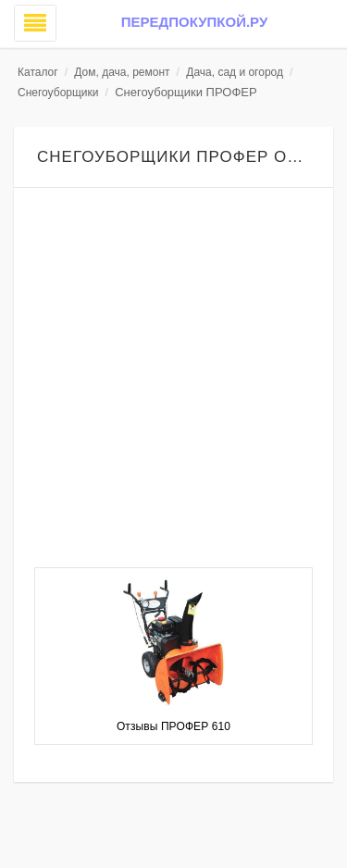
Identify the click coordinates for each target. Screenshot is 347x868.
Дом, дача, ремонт (122, 72)
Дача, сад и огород (235, 72)
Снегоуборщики (58, 93)
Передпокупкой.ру (194, 22)
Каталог (38, 72)
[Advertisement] (173, 380)
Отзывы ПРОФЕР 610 (173, 726)
